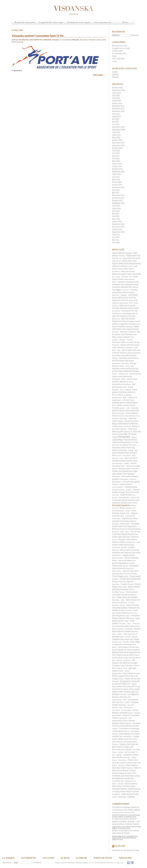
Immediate (136, 750)
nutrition (115, 729)
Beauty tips (128, 376)
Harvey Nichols (135, 374)
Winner (132, 589)
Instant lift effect (126, 495)
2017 (129, 624)
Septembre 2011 (118, 232)
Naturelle (115, 605)
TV (136, 752)
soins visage (134, 639)
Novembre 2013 (118, 187)
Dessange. (124, 418)
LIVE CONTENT (118, 59)
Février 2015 (117, 164)
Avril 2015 (116, 159)
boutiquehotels (123, 303)
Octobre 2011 (117, 229)
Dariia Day (131, 448)
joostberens (116, 794)
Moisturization (117, 673)
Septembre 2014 (118, 172)
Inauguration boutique (127, 324)
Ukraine (122, 605)
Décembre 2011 (118, 224)
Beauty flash (127, 261)
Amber (136, 303)
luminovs (134, 503)
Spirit (134, 456)
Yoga (119, 350)
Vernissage (120, 413)
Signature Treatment (130, 537)
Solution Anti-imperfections (122, 471)
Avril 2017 (116, 124)
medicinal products (119, 442)
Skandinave (123, 603)
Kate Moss (124, 332)
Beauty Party (117, 582)
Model (136, 610)
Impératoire (116, 300)
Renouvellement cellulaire (122, 750)
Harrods (119, 258)
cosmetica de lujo (133, 342)
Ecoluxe (130, 584)
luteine (128, 616)
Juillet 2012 (116, 208)
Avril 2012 (116, 216)
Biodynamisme (131, 781)
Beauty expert (135, 576)
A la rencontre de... (104, 23)
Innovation (135, 469)
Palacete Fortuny (130, 440)
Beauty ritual (126, 503)
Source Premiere (119, 327)
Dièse (135, 742)
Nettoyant (115, 390)
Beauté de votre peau (25, 23)
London (127, 702)
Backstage (122, 797)
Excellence (116, 271)
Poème (127, 679)
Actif (131, 303)
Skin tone (132, 445)
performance (117, 555)
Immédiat (122, 498)
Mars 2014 (116, 180)
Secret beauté (129, 264)
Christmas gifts (129, 692)
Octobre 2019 (117, 88)
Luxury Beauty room (127, 734)
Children (133, 505)
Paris (122, 781)
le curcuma (131, 316)
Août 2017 (116, 114)
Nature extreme (134, 587)
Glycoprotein (117, 482)
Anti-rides (125, 277)
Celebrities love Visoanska (122, 285)
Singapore (129, 253)
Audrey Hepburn (126, 484)
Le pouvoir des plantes (131, 482)
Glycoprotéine (125, 681)
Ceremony (127, 660)
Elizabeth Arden (133, 794)
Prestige (137, 687)
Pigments (115, 550)
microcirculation (118, 487)
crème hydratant (118, 453)
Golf (129, 684)
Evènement (121, 568)
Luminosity (136, 624)
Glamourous (128, 432)
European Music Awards (131, 689)
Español (115, 75)
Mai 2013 (116, 193)
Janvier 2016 (117, 140)
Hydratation (123, 718)
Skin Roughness (118, 616)
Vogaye (134, 437)
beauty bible (117, 298)
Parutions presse (126, 353)
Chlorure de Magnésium (127, 526)
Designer (115, 579)
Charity (122, 366)
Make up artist (117, 432)
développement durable (121, 778)
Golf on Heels (130, 752)
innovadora (127, 456)
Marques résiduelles (120, 713)
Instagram (132, 863)
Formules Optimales (120, 308)
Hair (122, 702)
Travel (114, 61)
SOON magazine (119, 676)
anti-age (132, 271)
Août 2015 (116, 151)
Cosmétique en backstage (129, 729)
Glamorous (116, 319)
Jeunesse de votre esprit (79, 23)
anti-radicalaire (117, 463)
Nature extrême (129, 292)
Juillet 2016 (116, 135)
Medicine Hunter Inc (120, 529)
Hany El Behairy (118, 253)
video (125, 387)
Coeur (123, 466)
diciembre (116, 532)
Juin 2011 (116, 237)
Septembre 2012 (118, 203)
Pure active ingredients (121, 505)
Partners (115, 306)
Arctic (127, 366)
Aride (125, 668)
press (118, 277)
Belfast (114, 561)
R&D (128, 618)
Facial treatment (132, 413)
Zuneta (128, 511)
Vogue (126, 621)
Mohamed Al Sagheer (120, 589)
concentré (128, 742)
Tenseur (122, 592)
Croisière (123, 579)
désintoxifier (117, 384)
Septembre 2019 (118, 90)
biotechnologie (132, 379)
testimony (125, 290)
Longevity (128, 390)
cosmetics (125, 363)
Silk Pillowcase (127, 334)
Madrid (120, 395)
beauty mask (125, 550)
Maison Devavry (133, 605)
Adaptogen (128, 395)
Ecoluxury (116, 524)
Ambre (121, 426)
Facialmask (129, 629)
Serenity (127, 757)
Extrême (133, 355)
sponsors (131, 705)
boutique (119, 668)
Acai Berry (125, 595)
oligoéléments (127, 519)
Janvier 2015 (117, 166)
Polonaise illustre (119, 461)
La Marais (126, 337)
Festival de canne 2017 (127, 773)
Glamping (129, 327)
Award (114, 282)
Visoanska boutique (120, 608)
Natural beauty (133, 329)
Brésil (128, 676)
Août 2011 (116, 235)
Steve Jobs (132, 429)
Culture (115, 374)
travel (138, 324)
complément (128, 755)
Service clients (100, 863)
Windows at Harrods (129, 311)
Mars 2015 (116, 161)
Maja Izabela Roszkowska (129, 371)
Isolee (124, 587)
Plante (123, 379)
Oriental (115, 358)
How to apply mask (129, 350)
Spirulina (122, 340)
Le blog (15, 30)
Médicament (127, 613)
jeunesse (130, 382)
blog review (127, 258)
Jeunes (131, 713)
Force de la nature (132, 492)
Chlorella (126, 642)
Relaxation (135, 408)
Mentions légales (82, 863)
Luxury (130, 266)
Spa (121, 736)
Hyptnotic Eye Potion (131, 571)
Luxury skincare (129, 416)
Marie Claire (122, 329)
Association (116, 710)
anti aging (116, 792)
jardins (126, 576)
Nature (114, 765)
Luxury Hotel (124, 726)
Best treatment (132, 592)
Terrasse (132, 563)
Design (131, 450)
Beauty (136, 358)
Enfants (128, 490)
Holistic (137, 282)
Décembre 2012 (118, 195)
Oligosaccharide (125, 723)
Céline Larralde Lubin (125, 747)
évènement (116, 689)
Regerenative (125, 524)
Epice (114, 597)
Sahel (122, 637)
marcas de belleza (125, 561)
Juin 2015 (116, 153)
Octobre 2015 (117, 148)
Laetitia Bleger (118, 440)
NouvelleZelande (118, 511)
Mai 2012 (116, 214)
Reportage (116, 600)
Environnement (117, 558)
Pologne (136, 655)
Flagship (124, 295)
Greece (115, 760)
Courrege (115, 495)
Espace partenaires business (65, 863)
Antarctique (123, 760)
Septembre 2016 (118, 130)
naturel (138, 618)
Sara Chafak (128, 673)
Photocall (128, 426)
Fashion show (117, 416)
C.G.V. (92, 863)
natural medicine (131, 784)
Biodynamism (117, 397)
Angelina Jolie (125, 744)
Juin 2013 (116, 190)
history (132, 279)
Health (121, 671)
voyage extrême (128, 555)
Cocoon (135, 613)
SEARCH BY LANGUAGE (42, 40)
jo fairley (132, 547)
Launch (115, 797)
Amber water (117, 537)
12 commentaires (65, 40)
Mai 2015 (116, 156)
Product (115, 734)
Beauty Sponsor (128, 500)
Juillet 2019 (116, 93)
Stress (114, 784)
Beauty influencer (127, 345)
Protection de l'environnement (128, 650)
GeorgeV (136, 673)
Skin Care (116, 702)
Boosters (135, 631)
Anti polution (117, 500)
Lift (130, 277)
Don (121, 390)
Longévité (131, 797)
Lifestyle (131, 603)
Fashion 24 (132, 397)
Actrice (127, 731)
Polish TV (137, 768)
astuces (125, 566)
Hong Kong (135, 550)
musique (115, 340)
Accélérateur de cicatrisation (123, 776)
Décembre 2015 (118, 143)
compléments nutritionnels (122, 645)
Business (133, 479)
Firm (114, 755)
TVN (132, 337)
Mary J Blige (135, 642)
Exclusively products (128, 521)
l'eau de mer (134, 726)
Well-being (122, 705)
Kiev (136, 534)
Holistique (123, 429)
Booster (121, 784)
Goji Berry (132, 332)
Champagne (124, 479)
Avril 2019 (116, 98)
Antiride (115, 469)
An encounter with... (120, 54)
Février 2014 (117, 182)
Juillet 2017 (116, 117)
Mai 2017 (116, 122)
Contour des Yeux (129, 298)
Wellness (120, 742)
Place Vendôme (132, 765)
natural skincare (126, 369)
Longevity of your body (121, 48)
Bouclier (135, 637)
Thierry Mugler (118, 576)
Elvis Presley (132, 574)
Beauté (123, 513)
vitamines (129, 348)
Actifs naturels (124, 545)
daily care (125, 271)
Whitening (129, 768)
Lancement (116, 547)
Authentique (116, 519)
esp (122, 863)
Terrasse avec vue (119, 574)
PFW (125, 700)
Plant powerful (128, 687)
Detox (114, 634)
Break (114, 647)
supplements (117, 400)
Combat (120, 752)
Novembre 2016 (118, 127)
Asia (134, 645)
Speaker (124, 547)
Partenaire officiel (119, 342)
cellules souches (123, 405)
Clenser (128, 637)
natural (119, 456)
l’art (134, 508)
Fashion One (117, 566)
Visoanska (124, 437)
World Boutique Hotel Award (123, 361)
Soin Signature (129, 474)
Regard (134, 684)
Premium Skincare (119, 382)
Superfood (130, 568)
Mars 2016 (116, 138)
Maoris (127, 671)
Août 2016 (116, 132)
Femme (115, 540)
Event (121, 458)
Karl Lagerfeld (128, 582)
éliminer (115, 450)
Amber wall (136, 763)
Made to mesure (127, 542)
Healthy (127, 463)
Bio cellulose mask (124, 763)
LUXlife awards (118, 731)
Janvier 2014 (117, 185)
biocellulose (116, 311)
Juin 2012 (116, 211)
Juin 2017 (116, 119)
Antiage (130, 387)
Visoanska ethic (118, 553)
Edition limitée (117, 692)
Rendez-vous (117, 642)
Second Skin (135, 679)
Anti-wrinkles (117, 715)
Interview (121, 765)
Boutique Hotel (124, 540)
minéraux (136, 490)
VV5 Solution (133, 295)
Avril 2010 (116, 243)
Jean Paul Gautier (128, 319)
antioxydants (128, 708)
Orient (114, 752)
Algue (125, 397)
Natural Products (127, 666)
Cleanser (121, 490)
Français (115, 77)
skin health (125, 355)
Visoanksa (129, 610)
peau (135, 334)
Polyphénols (117, 321)
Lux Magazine (133, 694)
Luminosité (116, 595)
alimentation (128, 736)
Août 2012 (116, 206)
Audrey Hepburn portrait (129, 792)
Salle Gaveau (131, 600)
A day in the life (129, 658)
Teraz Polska (123, 269)
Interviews (122, 624)
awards (122, 408)
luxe (113, 277)
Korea (132, 400)
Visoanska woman (119, 448)
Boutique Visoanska (120, 697)
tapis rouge (125, 639)
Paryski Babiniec (135, 529)
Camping (123, 694)
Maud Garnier (117, 771)
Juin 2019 (116, 96)
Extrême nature (124, 279)
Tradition (130, 340)
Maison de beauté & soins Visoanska (126, 274)
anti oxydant (117, 613)
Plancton (136, 710)
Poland (134, 757)
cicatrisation (123, 450)
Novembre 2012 (118, 198)
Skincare (115, 458)
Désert (131, 269)
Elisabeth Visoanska (126, 282)
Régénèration (132, 256)
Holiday (137, 776)
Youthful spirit (117, 51)
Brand (132, 545)
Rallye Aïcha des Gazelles (127, 597)
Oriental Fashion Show (121, 411)
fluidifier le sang (118, 492)
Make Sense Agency (127, 306)
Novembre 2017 (118, 109)
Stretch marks (134, 308)
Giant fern (121, 348)
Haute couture (117, 376)
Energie (137, 713)
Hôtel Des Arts (126, 287)
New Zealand (133, 700)
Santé (124, 321)
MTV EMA (123, 684)
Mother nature (117, 658)
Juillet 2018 (116, 101)
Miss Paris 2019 (131, 458)
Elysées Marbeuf (128, 534)
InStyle (120, 634)
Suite (123, 600)
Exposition (116, 584)
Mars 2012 (116, 219)
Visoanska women (126, 358)
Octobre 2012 (117, 201)
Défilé (124, 794)
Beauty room (130, 421)
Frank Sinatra (123, 647)
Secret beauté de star (132, 652)
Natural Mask (117, 687)
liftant (122, 532)
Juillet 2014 (116, 174)
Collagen (120, 421)
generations (116, 363)
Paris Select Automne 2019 (123, 655)
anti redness (121, 316)
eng (118, 863)
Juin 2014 (116, 177)
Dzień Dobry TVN (119, 786)
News (125, 23)
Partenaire (116, 345)
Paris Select (126, 477)
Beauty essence (126, 508)
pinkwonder (135, 498)
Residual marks (125, 469)
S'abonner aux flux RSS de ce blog (126, 850)
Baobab (119, 755)
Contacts (110, 863)
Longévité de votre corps (51, 23)
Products (115, 484)
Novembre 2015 (118, 145)
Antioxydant (116, 477)
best (121, 708)
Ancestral (115, 418)
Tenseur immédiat (133, 466)
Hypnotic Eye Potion (133, 553)
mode (136, 348)
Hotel (122, 516)
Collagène (116, 639)
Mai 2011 (116, 240)
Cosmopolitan (126, 710)
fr (114, 863)
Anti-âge (115, 592)
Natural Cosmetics (124, 631)
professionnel (130, 516)
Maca (132, 618)
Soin (128, 513)
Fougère (124, 584)
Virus (138, 416)
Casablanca (135, 731)
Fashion (119, 660)
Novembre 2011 (118, 227)
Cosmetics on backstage (122, 313)
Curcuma (115, 508)
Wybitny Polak (118, 652)
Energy (121, 679)
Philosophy (116, 379)
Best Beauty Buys (134, 579)
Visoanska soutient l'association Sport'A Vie (38, 36)
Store (128, 498)
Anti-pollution (126, 384)
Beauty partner (118, 621)
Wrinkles (115, 708)
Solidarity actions (119, 403)
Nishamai (115, 681)
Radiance (133, 595)
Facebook (129, 863)
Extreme (122, 256)
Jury (136, 450)
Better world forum (126, 739)
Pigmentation (117, 571)
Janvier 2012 (117, 222)
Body (114, 350)
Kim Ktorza (116, 626)
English (115, 72)
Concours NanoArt (131, 558)
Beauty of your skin (119, 46)
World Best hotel (118, 768)
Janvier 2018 (117, 103)
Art (134, 542)
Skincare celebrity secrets (131, 789)
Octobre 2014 (117, 169)
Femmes (115, 744)
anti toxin (126, 400)
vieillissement (123, 374)
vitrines (118, 261)
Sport (119, 290)
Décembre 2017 (118, 106)
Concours (120, 629)
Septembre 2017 (118, 111)
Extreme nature (132, 461)
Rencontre (116, 295)
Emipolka (115, 332)
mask (128, 408)
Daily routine (117, 337)
